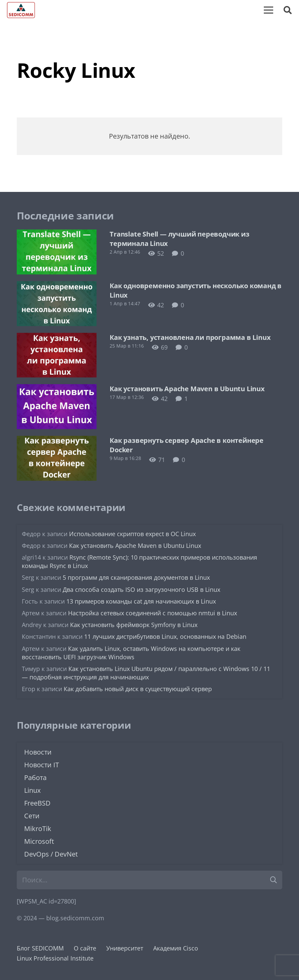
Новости (38, 752)
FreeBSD (37, 803)
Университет (125, 948)
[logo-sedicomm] (21, 10)
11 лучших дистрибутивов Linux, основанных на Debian (165, 636)
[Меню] (268, 10)
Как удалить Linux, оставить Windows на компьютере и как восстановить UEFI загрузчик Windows (131, 653)
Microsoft (39, 841)
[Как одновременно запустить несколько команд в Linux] (57, 286)
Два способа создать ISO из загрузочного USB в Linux (141, 589)
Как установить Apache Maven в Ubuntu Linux (187, 389)
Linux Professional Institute (55, 958)
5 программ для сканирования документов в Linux (136, 577)
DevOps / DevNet (51, 854)
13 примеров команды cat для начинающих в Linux (141, 601)
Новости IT (42, 765)
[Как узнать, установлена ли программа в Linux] (57, 338)
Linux (32, 790)
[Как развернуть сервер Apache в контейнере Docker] (57, 441)
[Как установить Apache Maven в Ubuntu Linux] (57, 389)
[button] (287, 10)
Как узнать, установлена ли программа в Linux (190, 337)
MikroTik (38, 829)
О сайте (85, 948)
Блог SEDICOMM (40, 948)
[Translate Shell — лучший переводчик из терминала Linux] (57, 235)
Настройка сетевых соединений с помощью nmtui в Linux (153, 613)
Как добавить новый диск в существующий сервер (138, 689)
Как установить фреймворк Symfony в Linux (134, 625)
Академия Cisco (176, 948)
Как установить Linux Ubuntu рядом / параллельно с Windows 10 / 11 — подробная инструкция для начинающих (146, 673)
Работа (35, 778)
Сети (32, 816)
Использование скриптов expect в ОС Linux (132, 534)
